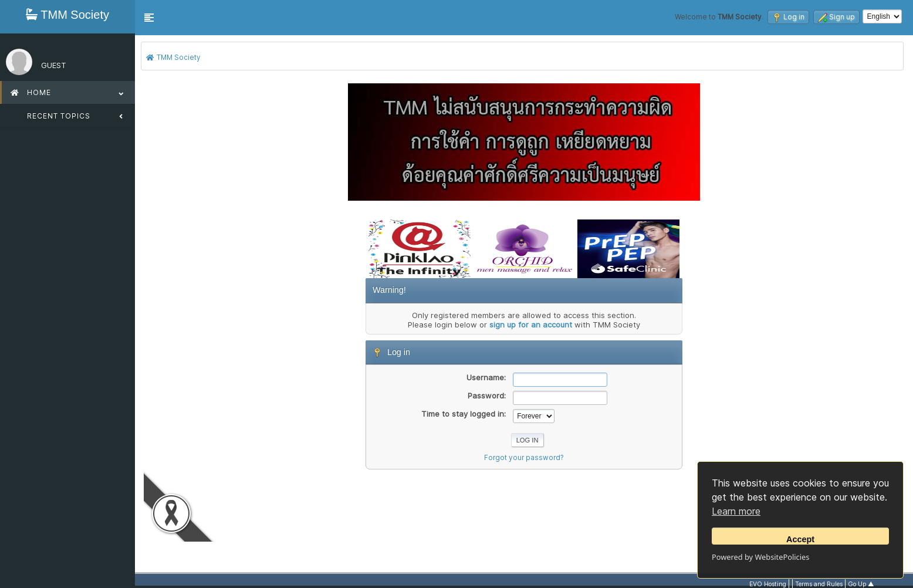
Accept (800, 539)
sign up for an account (531, 325)
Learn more (736, 511)
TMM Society (67, 15)
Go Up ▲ (861, 584)
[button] (149, 18)
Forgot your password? (524, 458)
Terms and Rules (819, 584)
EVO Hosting (768, 584)
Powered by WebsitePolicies (760, 557)
